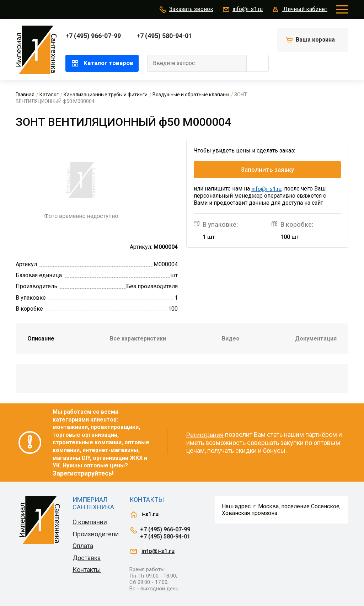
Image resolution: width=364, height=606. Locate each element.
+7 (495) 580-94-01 (164, 36)
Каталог (49, 95)
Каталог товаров (102, 63)
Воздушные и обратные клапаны (191, 95)
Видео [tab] (231, 339)
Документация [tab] (316, 339)
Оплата (83, 546)
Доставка (87, 558)
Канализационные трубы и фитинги (106, 95)
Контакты (87, 570)
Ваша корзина (315, 40)
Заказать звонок (186, 10)
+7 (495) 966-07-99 (93, 36)
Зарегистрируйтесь (82, 473)
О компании (90, 522)
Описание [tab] (41, 339)
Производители (96, 534)
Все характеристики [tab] (138, 339)
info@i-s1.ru (242, 10)
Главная (25, 95)
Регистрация (205, 435)
